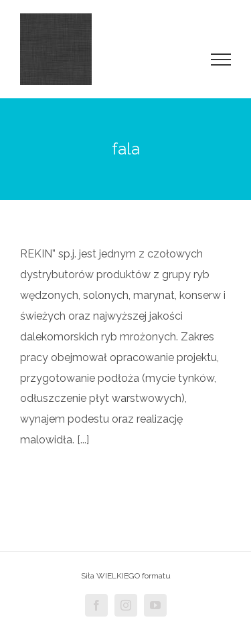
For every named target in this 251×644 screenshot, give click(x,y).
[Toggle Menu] (221, 60)
